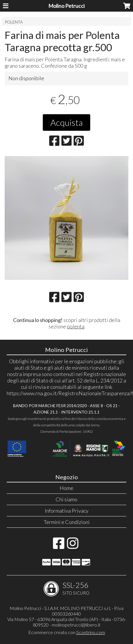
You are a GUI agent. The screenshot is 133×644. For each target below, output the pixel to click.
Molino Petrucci (66, 6)
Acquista (66, 122)
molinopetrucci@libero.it (76, 625)
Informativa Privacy (67, 511)
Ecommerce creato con (67, 632)
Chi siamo (66, 499)
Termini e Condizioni (67, 522)
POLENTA (14, 22)
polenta (76, 326)
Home (66, 488)
